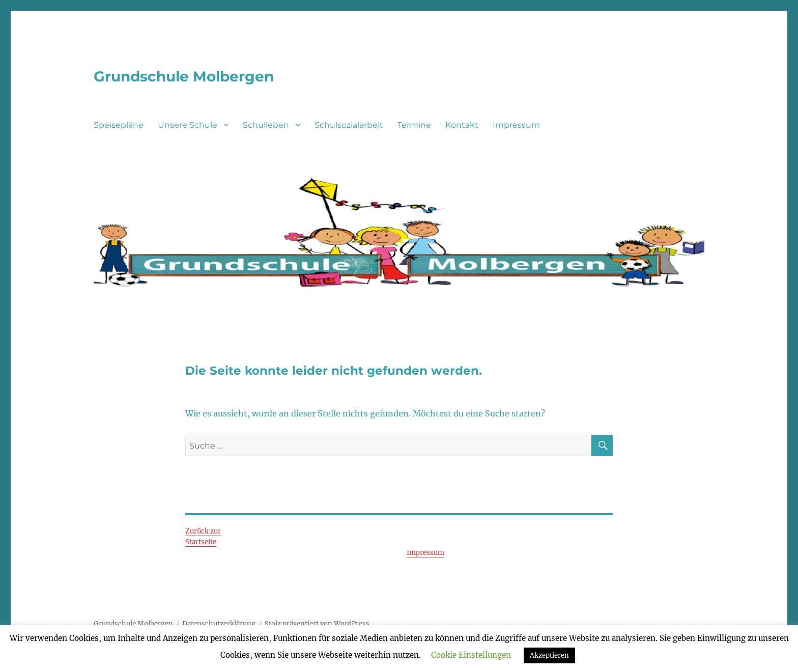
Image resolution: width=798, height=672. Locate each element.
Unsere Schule (188, 125)
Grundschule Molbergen (184, 76)
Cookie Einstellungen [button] (471, 655)
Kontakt (462, 125)
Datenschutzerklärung (219, 624)
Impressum (516, 125)
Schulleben (266, 125)
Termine (414, 125)
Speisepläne (119, 125)
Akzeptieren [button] (549, 655)
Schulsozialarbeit (349, 125)
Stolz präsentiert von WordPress (317, 624)
